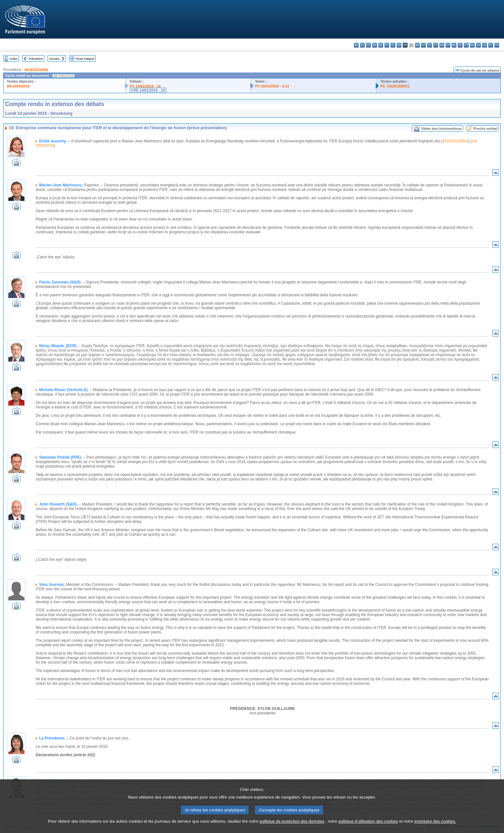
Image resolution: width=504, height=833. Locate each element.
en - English (399, 45)
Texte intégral (85, 59)
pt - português (466, 45)
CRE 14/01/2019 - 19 (148, 90)
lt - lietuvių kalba (436, 45)
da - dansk (375, 45)
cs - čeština (369, 45)
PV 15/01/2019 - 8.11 (272, 86)
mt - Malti (448, 45)
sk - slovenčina (478, 45)
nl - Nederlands (454, 45)
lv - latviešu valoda (430, 45)
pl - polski (460, 45)
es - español (362, 45)
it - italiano (423, 45)
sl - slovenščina (485, 45)
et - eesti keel (387, 45)
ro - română (472, 45)
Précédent (36, 59)
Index (14, 59)
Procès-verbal (485, 129)
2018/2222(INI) (36, 70)
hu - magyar (442, 45)
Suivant (54, 59)
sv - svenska (497, 45)
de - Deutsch (381, 45)
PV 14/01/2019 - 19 (145, 86)
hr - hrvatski (417, 45)
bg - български (356, 45)
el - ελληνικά (393, 45)
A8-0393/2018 (18, 86)
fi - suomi (491, 45)
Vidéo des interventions (441, 129)
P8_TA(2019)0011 (395, 86)
